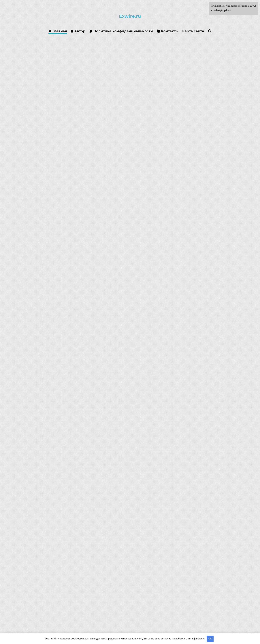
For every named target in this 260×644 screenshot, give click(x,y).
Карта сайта (193, 31)
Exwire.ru (130, 16)
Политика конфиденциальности (121, 31)
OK (210, 639)
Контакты (168, 31)
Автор (78, 31)
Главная (58, 31)
